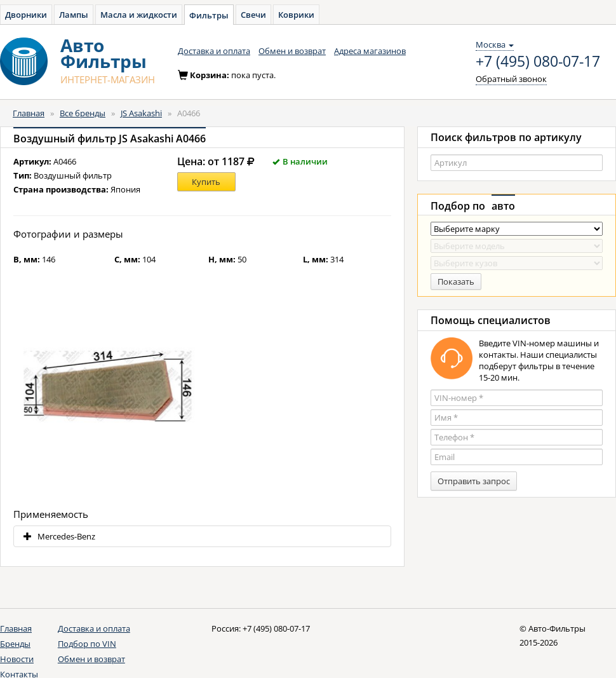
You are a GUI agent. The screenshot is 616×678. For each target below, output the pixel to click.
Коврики (296, 15)
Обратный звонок (511, 79)
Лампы (74, 15)
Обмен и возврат (292, 51)
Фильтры (209, 15)
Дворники (26, 15)
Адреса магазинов (370, 51)
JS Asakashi (141, 113)
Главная (29, 113)
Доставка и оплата (214, 51)
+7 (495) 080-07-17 (538, 62)
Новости (17, 659)
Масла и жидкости (139, 15)
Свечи (253, 15)
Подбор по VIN (87, 644)
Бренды (15, 644)
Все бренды (83, 113)
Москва (495, 44)
